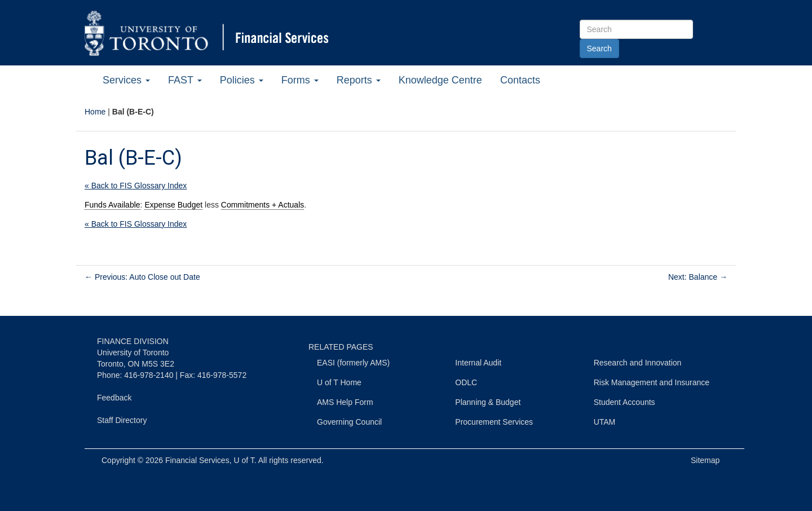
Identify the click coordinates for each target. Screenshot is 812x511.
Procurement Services (494, 422)
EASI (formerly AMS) (353, 363)
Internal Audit (478, 363)
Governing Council (349, 422)
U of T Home (339, 382)
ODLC (466, 382)
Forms (300, 80)
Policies (242, 80)
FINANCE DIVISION (133, 341)
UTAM (605, 422)
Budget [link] (190, 205)
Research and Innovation (638, 363)
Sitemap (705, 460)
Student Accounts (625, 402)
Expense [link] (160, 205)
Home (95, 112)
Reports (359, 80)
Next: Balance (698, 277)
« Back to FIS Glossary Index (136, 186)
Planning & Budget (488, 402)
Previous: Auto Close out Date (142, 277)
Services (126, 80)
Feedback (114, 398)
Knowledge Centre (440, 80)
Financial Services (197, 460)
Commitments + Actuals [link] (262, 205)
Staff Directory (122, 420)
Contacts (520, 80)
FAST (185, 80)
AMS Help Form (345, 402)
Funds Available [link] (112, 205)
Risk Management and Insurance (652, 382)
